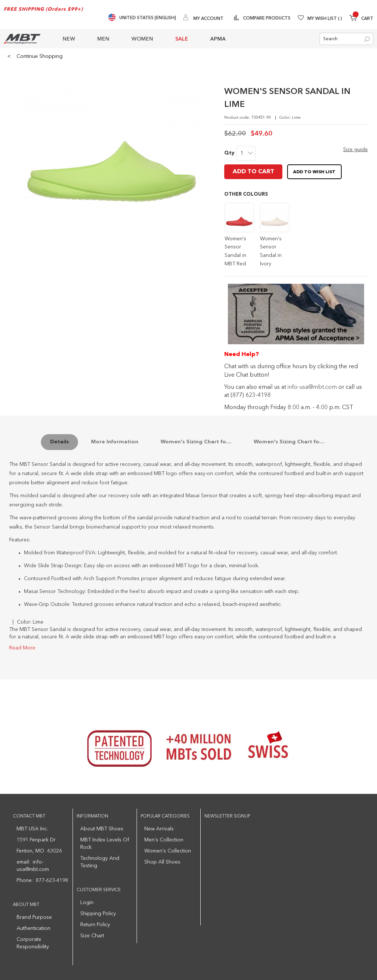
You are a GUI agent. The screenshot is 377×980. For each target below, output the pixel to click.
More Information (115, 442)
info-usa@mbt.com (312, 387)
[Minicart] (361, 19)
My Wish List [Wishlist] (325, 19)
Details (59, 442)
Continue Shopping (35, 56)
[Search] (367, 39)
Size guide (355, 150)
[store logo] (22, 39)
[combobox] (346, 39)
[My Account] (203, 18)
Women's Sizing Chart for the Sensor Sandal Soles (294, 442)
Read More (22, 648)
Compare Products (266, 18)
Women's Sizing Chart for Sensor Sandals (201, 442)
